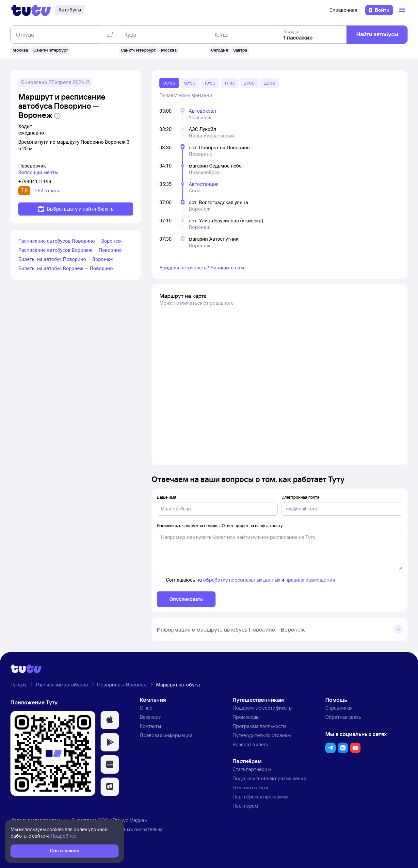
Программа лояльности (259, 726)
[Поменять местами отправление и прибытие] (110, 35)
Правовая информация (166, 735)
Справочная (343, 10)
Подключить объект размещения (269, 778)
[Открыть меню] (403, 10)
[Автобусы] (70, 10)
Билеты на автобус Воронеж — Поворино (66, 268)
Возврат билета (250, 744)
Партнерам (245, 806)
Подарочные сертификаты (262, 708)
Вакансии (151, 717)
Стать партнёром (252, 769)
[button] (110, 720)
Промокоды (246, 717)
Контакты (150, 726)
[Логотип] (31, 10)
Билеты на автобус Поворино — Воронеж (66, 259)
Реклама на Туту (250, 788)
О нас (146, 708)
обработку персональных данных (242, 580)
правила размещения (310, 580)
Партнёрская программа (260, 797)
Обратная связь (343, 717)
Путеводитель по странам (262, 735)
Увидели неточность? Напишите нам (202, 268)
